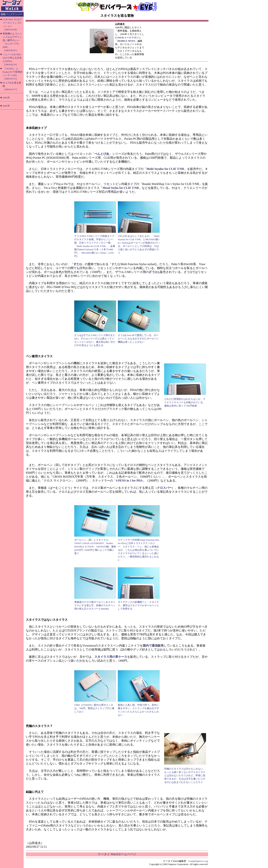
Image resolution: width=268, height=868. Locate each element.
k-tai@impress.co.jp (198, 861)
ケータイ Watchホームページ (117, 854)
